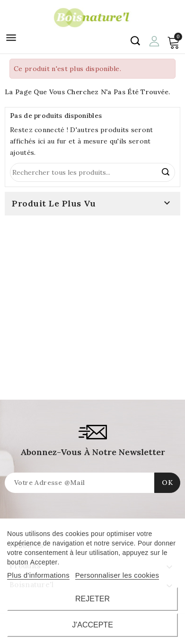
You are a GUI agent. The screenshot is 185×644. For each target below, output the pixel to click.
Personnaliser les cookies (117, 575)
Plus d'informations (38, 575)
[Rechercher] (92, 172)
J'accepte (92, 625)
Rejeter (92, 599)
